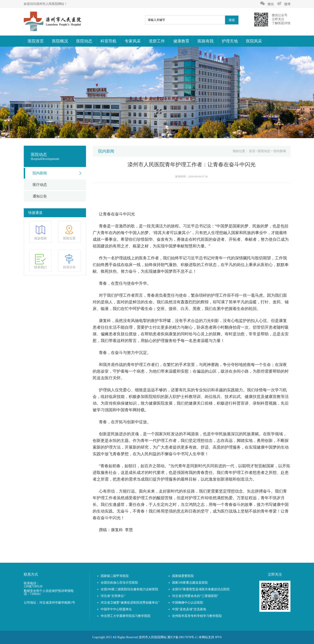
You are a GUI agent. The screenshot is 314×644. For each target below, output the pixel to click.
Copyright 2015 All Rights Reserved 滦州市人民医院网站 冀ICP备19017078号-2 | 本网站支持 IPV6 (157, 637)
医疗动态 (40, 185)
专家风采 (133, 41)
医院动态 (84, 41)
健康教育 (181, 41)
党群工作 (157, 41)
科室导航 (108, 41)
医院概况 (60, 41)
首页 (252, 151)
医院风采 (254, 41)
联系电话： (32, 583)
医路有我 (206, 41)
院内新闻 (40, 173)
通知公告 (40, 196)
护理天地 (230, 41)
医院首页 (36, 41)
